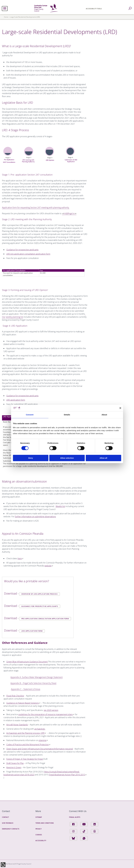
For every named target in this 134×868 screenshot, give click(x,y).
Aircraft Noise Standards (17, 725)
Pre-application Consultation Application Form (45, 619)
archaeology (40, 729)
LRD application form (16, 400)
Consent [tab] (30, 415)
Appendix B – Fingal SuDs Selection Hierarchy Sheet (33, 683)
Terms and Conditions (45, 823)
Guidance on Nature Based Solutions (23, 703)
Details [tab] (67, 415)
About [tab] (104, 415)
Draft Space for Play (15, 763)
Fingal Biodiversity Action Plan (68, 775)
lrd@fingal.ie (70, 213)
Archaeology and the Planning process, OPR (26, 733)
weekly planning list (14, 317)
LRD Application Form (32, 631)
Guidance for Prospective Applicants (40, 606)
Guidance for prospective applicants (22, 396)
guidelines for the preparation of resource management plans (46, 714)
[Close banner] (120, 408)
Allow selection (67, 458)
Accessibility (41, 841)
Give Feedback (8, 823)
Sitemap (39, 817)
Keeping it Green (14, 767)
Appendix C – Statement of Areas (26, 689)
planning (43, 740)
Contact (5, 817)
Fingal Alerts (75, 817)
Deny (31, 458)
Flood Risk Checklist (15, 696)
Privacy (39, 829)
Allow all (103, 458)
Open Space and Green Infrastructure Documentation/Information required (40, 749)
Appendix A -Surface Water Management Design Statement (37, 677)
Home (6, 17)
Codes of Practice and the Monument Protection (28, 745)
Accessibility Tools (94, 9)
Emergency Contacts (11, 829)
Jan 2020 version (51, 710)
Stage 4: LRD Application (15, 326)
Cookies (39, 835)
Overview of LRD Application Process (40, 594)
